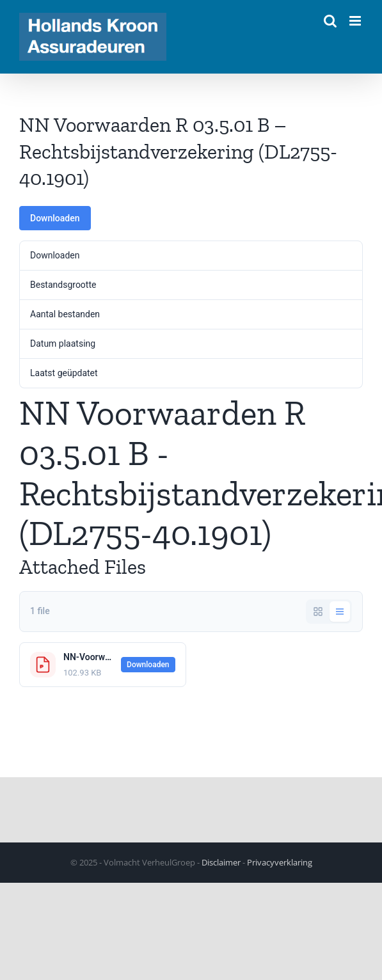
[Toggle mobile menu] (356, 21)
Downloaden (55, 218)
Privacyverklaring (280, 862)
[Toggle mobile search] (330, 21)
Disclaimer (221, 862)
